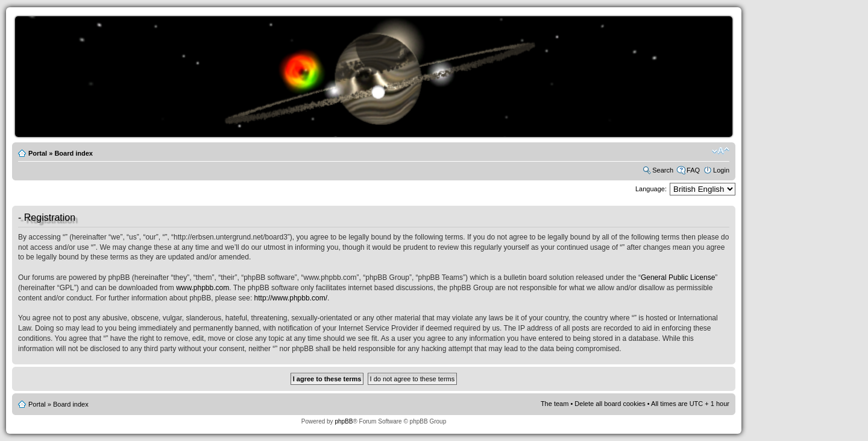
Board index (74, 153)
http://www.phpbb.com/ (291, 298)
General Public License (678, 278)
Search (663, 170)
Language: (651, 189)
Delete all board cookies (610, 404)
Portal (38, 153)
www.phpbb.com (203, 288)
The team (555, 404)
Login (721, 170)
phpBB (344, 421)
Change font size (721, 151)
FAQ (693, 170)
